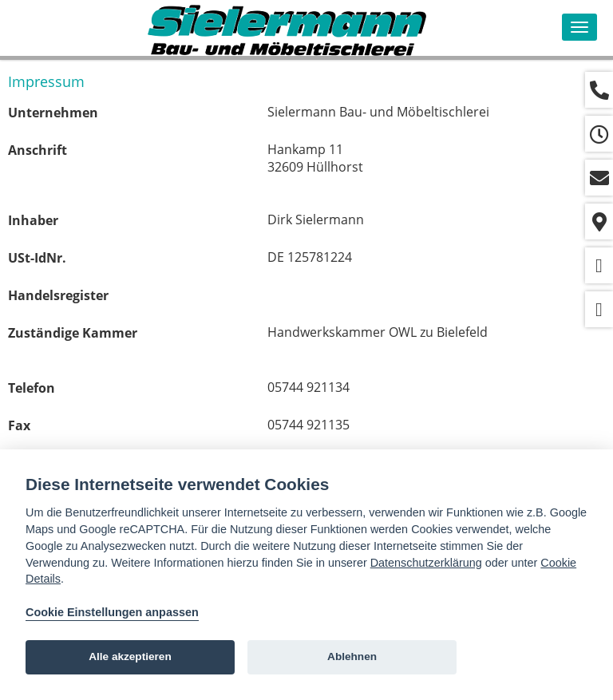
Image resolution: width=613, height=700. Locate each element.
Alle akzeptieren (130, 656)
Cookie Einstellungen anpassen (112, 612)
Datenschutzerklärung (426, 563)
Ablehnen (352, 656)
